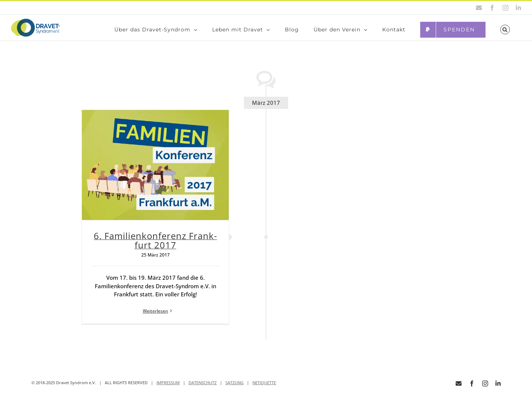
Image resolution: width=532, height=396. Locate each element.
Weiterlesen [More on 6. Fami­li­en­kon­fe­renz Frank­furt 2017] (156, 315)
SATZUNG (234, 386)
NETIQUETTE (264, 386)
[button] (505, 30)
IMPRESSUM (168, 386)
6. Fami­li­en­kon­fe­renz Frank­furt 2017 (155, 244)
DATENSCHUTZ (203, 386)
